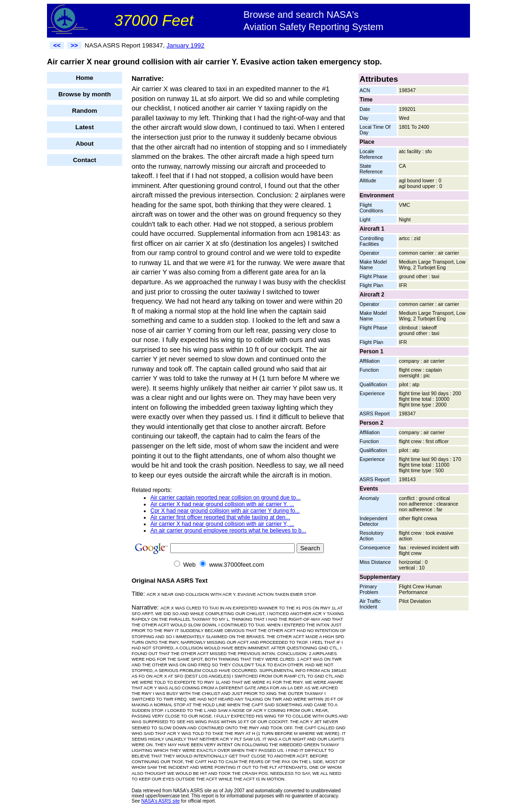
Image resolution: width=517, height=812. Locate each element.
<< (57, 45)
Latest (84, 127)
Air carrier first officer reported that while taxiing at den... (220, 517)
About (85, 144)
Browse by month (85, 94)
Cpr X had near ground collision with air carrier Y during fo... (225, 511)
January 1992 (185, 45)
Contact (85, 160)
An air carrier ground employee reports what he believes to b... (228, 531)
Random (84, 111)
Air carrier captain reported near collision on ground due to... (226, 498)
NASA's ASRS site (161, 801)
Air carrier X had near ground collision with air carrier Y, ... (222, 524)
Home (84, 78)
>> (74, 45)
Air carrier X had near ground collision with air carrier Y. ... (222, 504)
